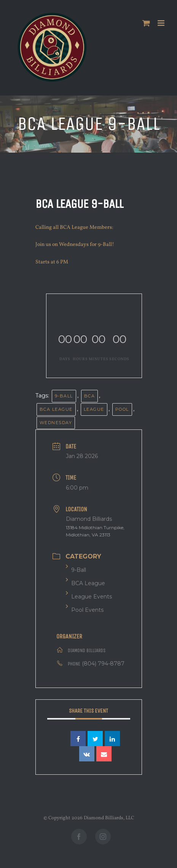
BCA (90, 396)
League (94, 409)
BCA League (56, 409)
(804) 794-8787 (103, 664)
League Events (89, 597)
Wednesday (56, 423)
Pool (122, 409)
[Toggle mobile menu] (162, 23)
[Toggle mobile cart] (146, 23)
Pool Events (85, 610)
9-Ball (64, 396)
